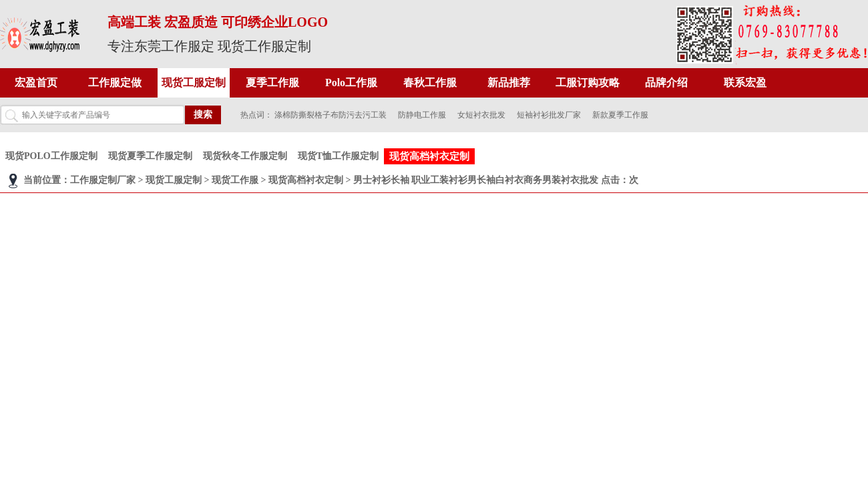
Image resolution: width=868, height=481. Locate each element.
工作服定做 (115, 83)
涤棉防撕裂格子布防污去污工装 (331, 115)
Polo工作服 (351, 83)
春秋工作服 (430, 83)
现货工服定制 (194, 83)
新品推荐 (509, 83)
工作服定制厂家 (103, 180)
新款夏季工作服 (620, 115)
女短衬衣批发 (481, 115)
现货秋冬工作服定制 (245, 156)
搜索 (203, 115)
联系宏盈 (745, 83)
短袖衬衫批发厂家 (549, 115)
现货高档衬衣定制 (429, 156)
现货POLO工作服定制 (51, 156)
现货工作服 (235, 180)
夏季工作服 (272, 83)
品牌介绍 (666, 83)
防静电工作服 (422, 115)
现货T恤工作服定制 (338, 156)
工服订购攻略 (588, 83)
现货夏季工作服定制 (150, 156)
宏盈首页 (36, 83)
